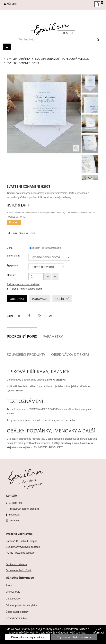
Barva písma (14, 256)
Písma (9, 585)
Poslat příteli (18, 233)
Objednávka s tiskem (70, 354)
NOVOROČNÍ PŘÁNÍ (17, 619)
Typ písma (13, 265)
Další (90, 178)
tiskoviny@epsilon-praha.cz (22, 509)
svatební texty (49, 420)
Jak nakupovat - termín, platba (22, 605)
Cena (10, 248)
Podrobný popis (22, 336)
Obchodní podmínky (16, 564)
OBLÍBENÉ (62, 299)
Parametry (53, 336)
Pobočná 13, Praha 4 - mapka (21, 541)
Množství (12, 275)
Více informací (98, 631)
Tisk (33, 233)
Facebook (13, 515)
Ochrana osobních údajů (19, 570)
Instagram (13, 521)
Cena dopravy (13, 599)
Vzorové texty (13, 592)
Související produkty (26, 354)
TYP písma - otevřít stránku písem (25, 289)
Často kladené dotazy (17, 612)
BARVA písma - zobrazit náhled (23, 284)
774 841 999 (14, 503)
